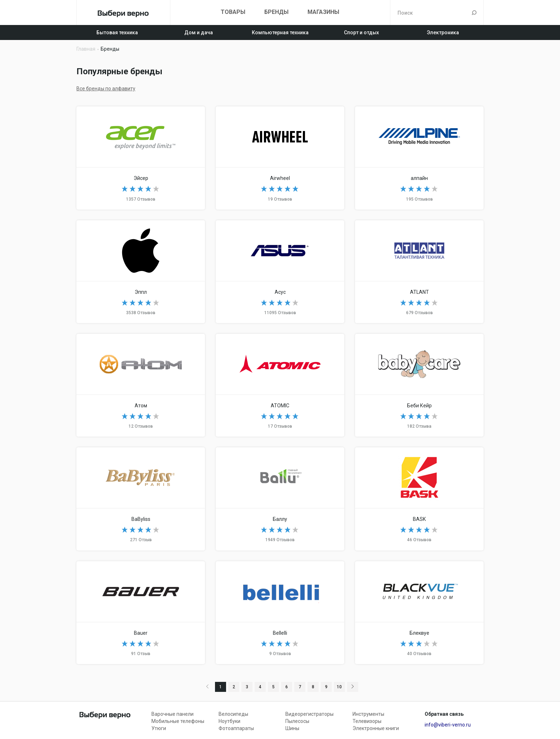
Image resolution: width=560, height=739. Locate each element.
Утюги (159, 728)
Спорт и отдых (361, 32)
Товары (233, 12)
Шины (292, 728)
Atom (141, 385)
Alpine (419, 158)
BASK (419, 499)
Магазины (323, 12)
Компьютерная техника (280, 32)
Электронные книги (376, 728)
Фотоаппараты (236, 728)
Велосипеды (233, 714)
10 (339, 687)
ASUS (280, 272)
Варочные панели (172, 714)
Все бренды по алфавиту (106, 89)
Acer (141, 158)
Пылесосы (297, 721)
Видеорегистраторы (309, 714)
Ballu (280, 499)
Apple (141, 272)
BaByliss (141, 499)
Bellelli (280, 613)
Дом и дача (199, 32)
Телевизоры (367, 721)
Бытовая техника (117, 32)
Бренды (276, 12)
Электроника (443, 32)
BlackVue (419, 613)
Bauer (141, 613)
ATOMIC (280, 385)
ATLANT (419, 272)
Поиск (474, 12)
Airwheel (280, 158)
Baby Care (419, 385)
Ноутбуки (229, 721)
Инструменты (368, 714)
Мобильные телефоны (178, 721)
